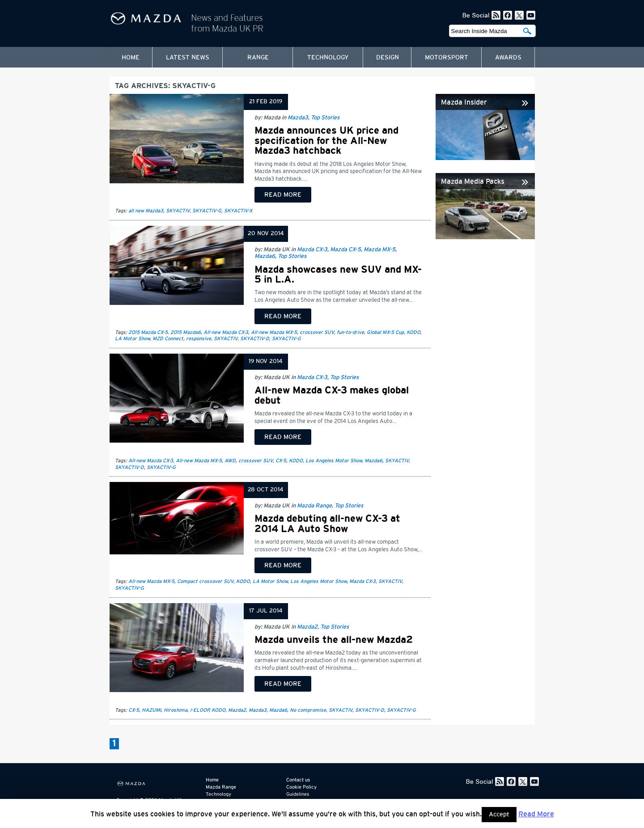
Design (388, 58)
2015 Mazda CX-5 (148, 332)
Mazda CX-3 (312, 250)
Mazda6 (265, 256)
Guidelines (298, 794)
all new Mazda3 (146, 211)
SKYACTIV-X (238, 211)
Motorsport (447, 58)
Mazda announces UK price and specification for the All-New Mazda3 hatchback (326, 141)
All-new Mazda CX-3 (226, 332)
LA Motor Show (132, 339)
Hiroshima (176, 710)
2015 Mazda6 (186, 332)
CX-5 (281, 461)
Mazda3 (298, 118)
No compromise (308, 710)
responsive (199, 339)
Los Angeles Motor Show (334, 461)
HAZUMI (151, 710)
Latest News (188, 58)
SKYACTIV (178, 211)
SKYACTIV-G (207, 211)
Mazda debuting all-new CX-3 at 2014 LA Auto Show (327, 524)
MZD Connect (168, 339)
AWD (230, 461)
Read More (536, 814)
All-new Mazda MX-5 (274, 332)
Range (258, 58)
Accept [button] (499, 815)
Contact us (298, 780)
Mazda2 (307, 627)
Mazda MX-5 (379, 250)
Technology (328, 58)
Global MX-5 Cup (385, 332)
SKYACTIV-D (255, 339)
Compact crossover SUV (205, 581)
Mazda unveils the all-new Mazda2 (334, 640)
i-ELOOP (199, 710)
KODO (413, 332)
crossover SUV (317, 332)
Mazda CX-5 (345, 250)
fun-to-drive (350, 332)
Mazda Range (314, 506)
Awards (508, 58)
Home (131, 58)
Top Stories (325, 118)
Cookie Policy (301, 787)
